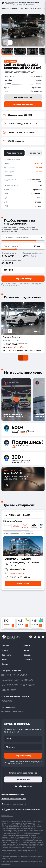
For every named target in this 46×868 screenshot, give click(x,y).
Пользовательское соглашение (14, 804)
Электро (5, 660)
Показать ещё (6, 853)
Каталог (13, 9)
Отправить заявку (23, 279)
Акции (26, 650)
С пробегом (7, 655)
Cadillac (38, 9)
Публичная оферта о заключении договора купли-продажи (21, 810)
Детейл (27, 646)
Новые (5, 650)
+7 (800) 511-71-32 (33, 2)
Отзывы (27, 655)
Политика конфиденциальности (14, 799)
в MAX (14, 447)
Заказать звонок (23, 584)
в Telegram (23, 432)
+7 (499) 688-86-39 (19, 2)
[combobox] (23, 515)
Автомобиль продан (23, 97)
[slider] (35, 241)
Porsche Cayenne (12, 337)
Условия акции (7, 816)
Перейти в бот (23, 779)
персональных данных (13, 285)
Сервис (5, 664)
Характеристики (14, 153)
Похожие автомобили (23, 104)
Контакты (28, 660)
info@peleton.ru (17, 573)
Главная (4, 9)
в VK (27, 462)
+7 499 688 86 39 (17, 569)
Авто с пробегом (26, 9)
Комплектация (35, 153)
